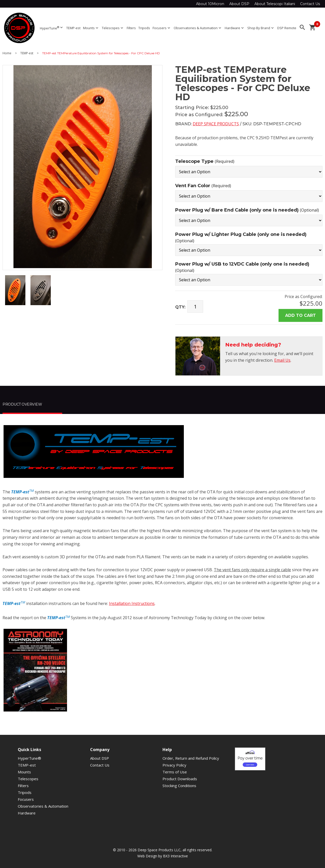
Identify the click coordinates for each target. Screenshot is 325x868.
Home (7, 53)
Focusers (162, 28)
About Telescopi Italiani (275, 4)
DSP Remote (287, 28)
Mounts (91, 28)
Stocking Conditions (179, 786)
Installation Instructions (132, 603)
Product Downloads (180, 779)
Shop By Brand (261, 28)
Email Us (282, 360)
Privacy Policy (174, 765)
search (302, 27)
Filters (131, 28)
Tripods (144, 28)
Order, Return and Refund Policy (191, 758)
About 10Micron (210, 4)
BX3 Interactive (175, 856)
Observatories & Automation (198, 28)
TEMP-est (73, 28)
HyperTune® (29, 758)
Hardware (235, 28)
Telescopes (113, 28)
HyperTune (52, 28)
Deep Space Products (216, 124)
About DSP (239, 4)
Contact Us (310, 4)
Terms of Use (175, 772)
